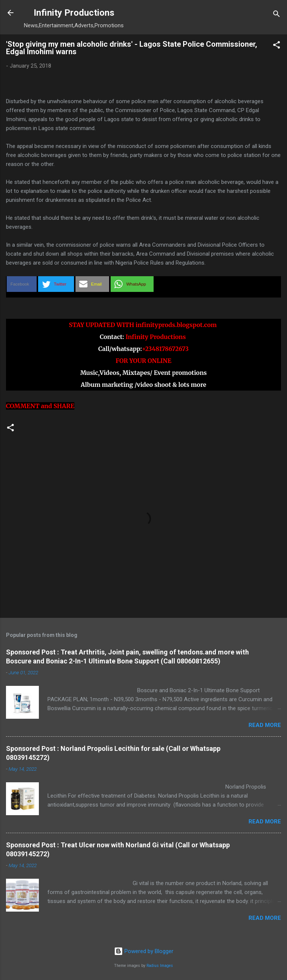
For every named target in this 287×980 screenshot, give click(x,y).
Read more (265, 725)
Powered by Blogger (144, 951)
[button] (277, 46)
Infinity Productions (74, 13)
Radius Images (160, 966)
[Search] (277, 15)
